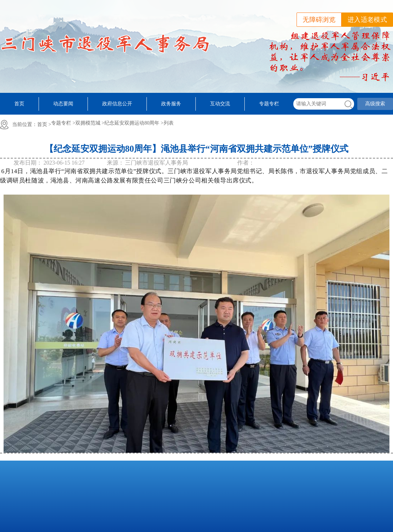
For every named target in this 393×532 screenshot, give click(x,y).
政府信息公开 (117, 104)
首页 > (44, 124)
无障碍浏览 (319, 20)
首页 (19, 104)
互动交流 (220, 104)
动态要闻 (63, 104)
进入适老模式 (367, 20)
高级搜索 (375, 104)
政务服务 (171, 104)
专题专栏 (269, 104)
